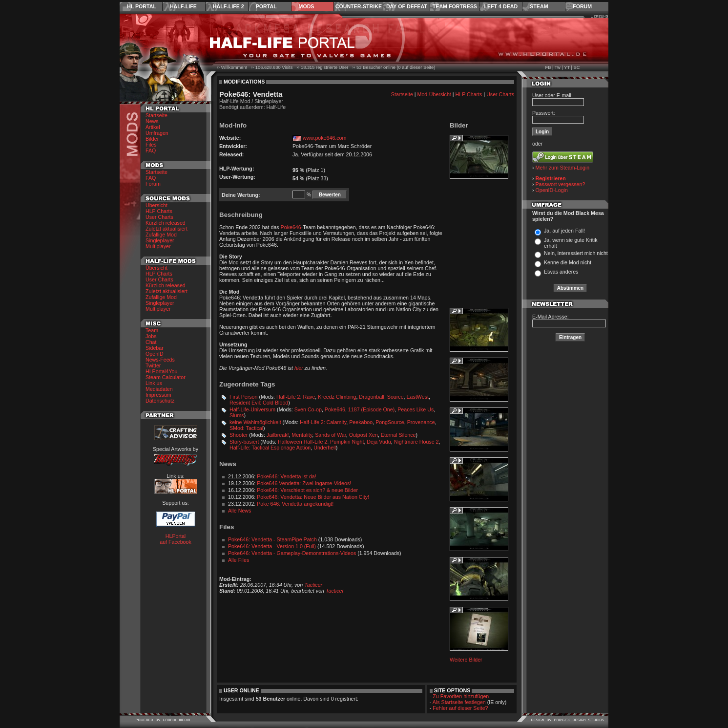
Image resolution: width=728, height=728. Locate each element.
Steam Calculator (166, 377)
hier (299, 368)
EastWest (418, 397)
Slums (237, 415)
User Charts (159, 217)
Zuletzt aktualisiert (166, 229)
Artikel (153, 127)
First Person (243, 397)
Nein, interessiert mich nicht (576, 253)
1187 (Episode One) (371, 409)
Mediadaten (159, 389)
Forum (582, 6)
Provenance (421, 422)
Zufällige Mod (161, 235)
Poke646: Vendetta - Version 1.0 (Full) (272, 546)
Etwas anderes (561, 272)
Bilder (152, 139)
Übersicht (156, 205)
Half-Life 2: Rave (296, 397)
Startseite (156, 115)
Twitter (153, 365)
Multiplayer (158, 246)
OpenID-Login (552, 190)
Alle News (239, 511)
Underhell (325, 448)
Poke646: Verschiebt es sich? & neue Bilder (307, 490)
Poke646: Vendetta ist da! (286, 476)
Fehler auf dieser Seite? (460, 708)
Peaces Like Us (416, 409)
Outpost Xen (364, 435)
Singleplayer (160, 240)
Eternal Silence (398, 435)
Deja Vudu (379, 442)
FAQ (151, 150)
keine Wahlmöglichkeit (255, 422)
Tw (558, 67)
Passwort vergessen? (561, 184)
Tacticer (313, 585)
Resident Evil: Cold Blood (259, 403)
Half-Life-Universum (252, 409)
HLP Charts (159, 211)
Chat (151, 342)
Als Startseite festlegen (459, 702)
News (152, 121)
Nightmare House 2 (416, 442)
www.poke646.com (324, 138)
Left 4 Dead (501, 6)
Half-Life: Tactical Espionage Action (270, 448)
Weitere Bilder (466, 660)
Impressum (158, 395)
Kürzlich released (166, 223)
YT (567, 67)
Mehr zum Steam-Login (563, 168)
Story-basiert (244, 442)
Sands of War (331, 435)
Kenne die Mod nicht (568, 262)
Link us (154, 383)
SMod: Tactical (246, 428)
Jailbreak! (278, 435)
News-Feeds (160, 360)
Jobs (151, 336)
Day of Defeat (407, 6)
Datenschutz (160, 401)
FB (548, 67)
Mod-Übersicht (434, 94)
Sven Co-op (308, 409)
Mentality (302, 435)
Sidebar (155, 348)
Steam (539, 6)
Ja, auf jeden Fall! (564, 231)
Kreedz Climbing (337, 397)
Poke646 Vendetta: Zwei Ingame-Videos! (304, 483)
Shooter (239, 435)
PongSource (390, 422)
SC (577, 67)
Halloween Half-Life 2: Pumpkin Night (321, 442)
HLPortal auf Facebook (176, 539)
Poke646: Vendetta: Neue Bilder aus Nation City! (313, 497)
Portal (266, 6)
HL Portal (142, 6)
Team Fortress (455, 6)
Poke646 (291, 227)
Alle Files (239, 560)
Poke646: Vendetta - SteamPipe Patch (272, 539)
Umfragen (157, 133)
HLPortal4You (161, 371)
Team (152, 330)
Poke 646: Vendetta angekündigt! (295, 504)
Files (151, 145)
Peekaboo (361, 422)
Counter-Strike (359, 6)
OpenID (155, 354)
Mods (307, 6)
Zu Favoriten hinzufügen (461, 696)
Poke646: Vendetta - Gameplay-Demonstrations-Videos (292, 553)
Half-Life (183, 6)
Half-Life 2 (229, 6)
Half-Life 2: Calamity (323, 422)
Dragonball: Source (381, 397)
